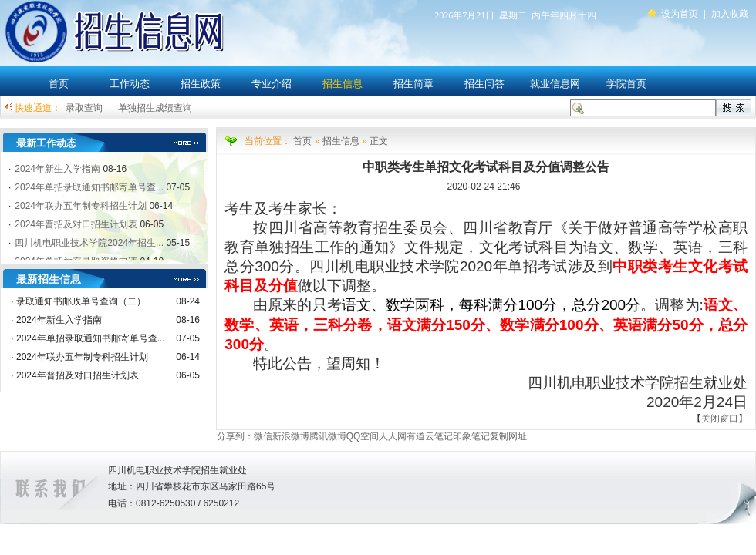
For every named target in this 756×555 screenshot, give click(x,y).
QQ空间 (363, 436)
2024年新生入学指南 (59, 320)
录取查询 (84, 108)
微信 (263, 436)
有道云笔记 (430, 436)
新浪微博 (291, 436)
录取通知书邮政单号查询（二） (81, 301)
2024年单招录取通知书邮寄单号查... (91, 338)
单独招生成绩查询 (155, 108)
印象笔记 (471, 436)
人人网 (393, 436)
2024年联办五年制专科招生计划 (82, 357)
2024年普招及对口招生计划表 (78, 375)
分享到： (235, 436)
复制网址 (508, 436)
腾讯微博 (328, 436)
